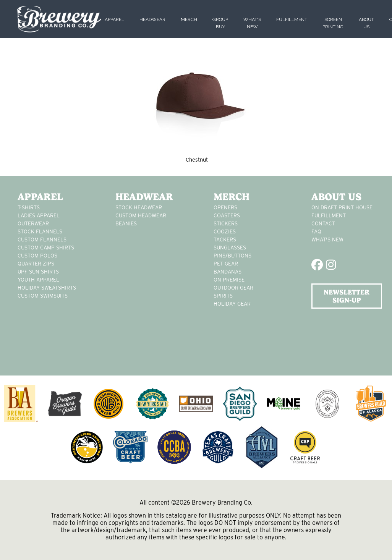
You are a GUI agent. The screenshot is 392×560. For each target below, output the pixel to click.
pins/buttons (232, 256)
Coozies (225, 231)
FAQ (316, 231)
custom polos (37, 256)
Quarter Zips (36, 264)
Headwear (152, 19)
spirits (223, 296)
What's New (327, 240)
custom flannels (42, 240)
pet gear (226, 264)
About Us (336, 197)
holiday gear (232, 304)
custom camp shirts (46, 248)
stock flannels (40, 231)
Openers (225, 207)
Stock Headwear (139, 207)
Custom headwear (141, 215)
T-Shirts (29, 207)
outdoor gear (233, 288)
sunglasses (230, 248)
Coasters (227, 215)
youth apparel (38, 280)
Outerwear (33, 223)
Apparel (114, 19)
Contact (323, 223)
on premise (229, 280)
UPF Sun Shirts (38, 272)
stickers (226, 223)
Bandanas (228, 272)
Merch (189, 19)
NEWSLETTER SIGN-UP (347, 296)
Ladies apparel (39, 215)
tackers (225, 240)
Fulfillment (292, 19)
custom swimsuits (43, 296)
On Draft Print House (342, 207)
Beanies (126, 223)
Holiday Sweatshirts (47, 288)
